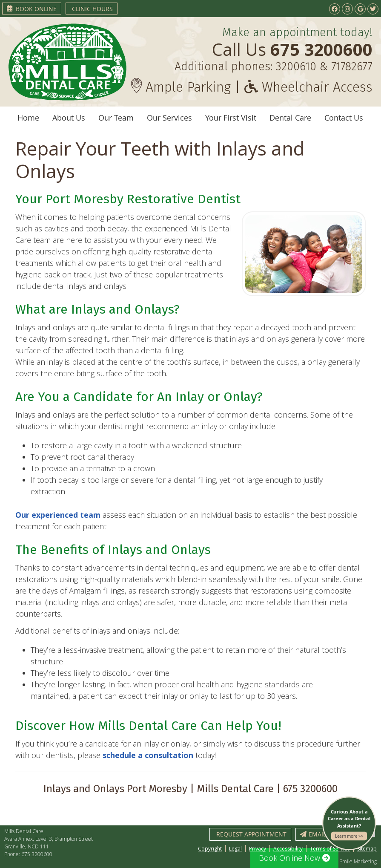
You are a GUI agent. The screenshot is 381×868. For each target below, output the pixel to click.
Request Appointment (251, 834)
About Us (69, 118)
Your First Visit (231, 118)
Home (28, 118)
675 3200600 (37, 854)
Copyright (210, 849)
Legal (235, 849)
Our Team (116, 118)
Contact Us (344, 118)
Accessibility (288, 849)
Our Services (169, 118)
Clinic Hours (92, 9)
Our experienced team (58, 515)
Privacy (258, 849)
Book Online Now (294, 858)
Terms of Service (330, 849)
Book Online (32, 9)
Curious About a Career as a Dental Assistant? (349, 825)
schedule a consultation (148, 755)
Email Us (318, 834)
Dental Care (290, 118)
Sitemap (367, 849)
